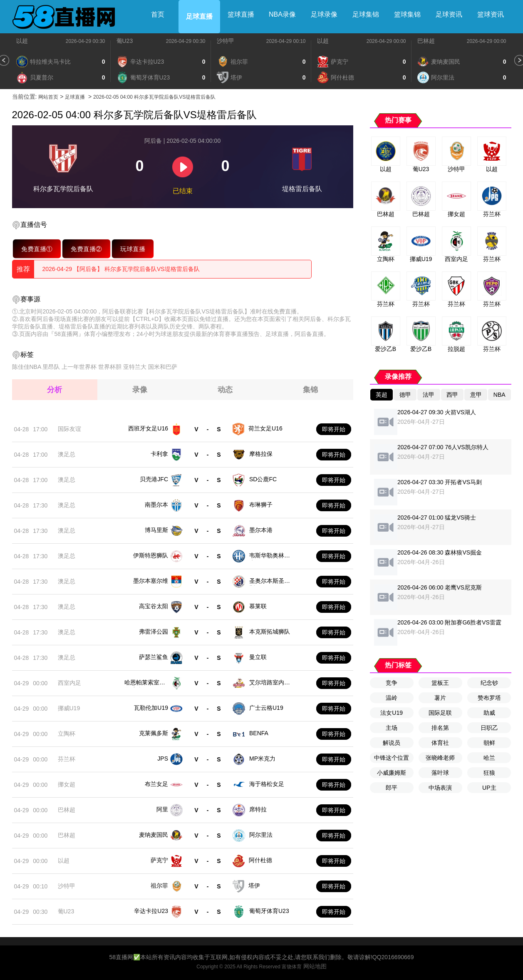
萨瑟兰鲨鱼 (154, 657)
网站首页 (48, 97)
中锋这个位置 (392, 758)
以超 (22, 41)
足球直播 (199, 16)
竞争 (392, 683)
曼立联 (258, 657)
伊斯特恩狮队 (151, 555)
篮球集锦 (407, 14)
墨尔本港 (261, 530)
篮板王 (440, 683)
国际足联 (440, 713)
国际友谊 (69, 429)
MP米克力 (262, 759)
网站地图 (315, 966)
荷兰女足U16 (265, 428)
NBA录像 (282, 14)
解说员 (392, 743)
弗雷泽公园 (154, 632)
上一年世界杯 (79, 367)
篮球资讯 (491, 14)
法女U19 (392, 713)
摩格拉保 (261, 454)
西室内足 (69, 683)
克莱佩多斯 (154, 733)
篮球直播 (241, 14)
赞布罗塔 (489, 698)
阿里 (162, 809)
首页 (158, 14)
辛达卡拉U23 (151, 911)
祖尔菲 (159, 885)
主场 (392, 728)
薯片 (440, 698)
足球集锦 (366, 14)
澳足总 (67, 454)
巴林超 (426, 41)
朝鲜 (489, 743)
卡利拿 (159, 454)
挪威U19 (69, 708)
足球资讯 (449, 14)
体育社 (440, 743)
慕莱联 (258, 606)
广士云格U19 (266, 708)
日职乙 (489, 728)
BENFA (259, 733)
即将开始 (334, 429)
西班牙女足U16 (148, 428)
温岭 (392, 698)
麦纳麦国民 (154, 835)
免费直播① (37, 249)
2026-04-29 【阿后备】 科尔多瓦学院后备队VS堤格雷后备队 (121, 269)
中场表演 (440, 788)
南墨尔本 (156, 505)
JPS (163, 759)
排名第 (440, 728)
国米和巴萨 (163, 367)
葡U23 (125, 41)
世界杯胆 (110, 367)
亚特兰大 (135, 367)
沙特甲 (226, 41)
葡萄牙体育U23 (269, 911)
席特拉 (258, 809)
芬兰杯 (67, 759)
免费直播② (86, 249)
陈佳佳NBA (27, 367)
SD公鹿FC (263, 479)
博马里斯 (156, 530)
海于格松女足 (267, 784)
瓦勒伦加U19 (151, 708)
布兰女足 (156, 784)
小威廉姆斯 (392, 773)
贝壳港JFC (154, 479)
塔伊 (254, 885)
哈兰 (489, 758)
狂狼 (489, 773)
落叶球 (440, 773)
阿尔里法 (261, 835)
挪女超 (67, 784)
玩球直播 (132, 249)
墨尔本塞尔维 (151, 581)
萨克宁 (159, 860)
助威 (489, 713)
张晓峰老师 (440, 758)
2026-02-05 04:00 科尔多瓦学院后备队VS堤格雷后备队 (154, 97)
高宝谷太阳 (154, 606)
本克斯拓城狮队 (270, 632)
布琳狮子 (261, 505)
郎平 (392, 788)
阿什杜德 (260, 860)
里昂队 (51, 367)
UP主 (489, 788)
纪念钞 (489, 683)
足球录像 (324, 14)
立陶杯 (67, 734)
